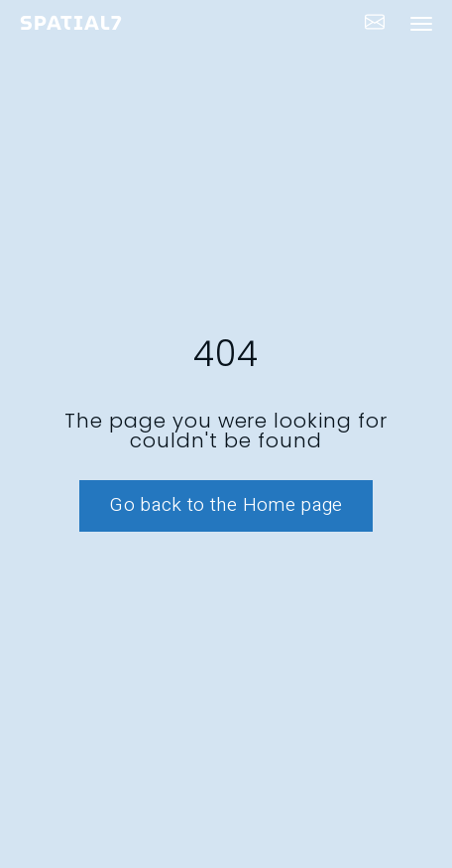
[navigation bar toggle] (421, 24)
